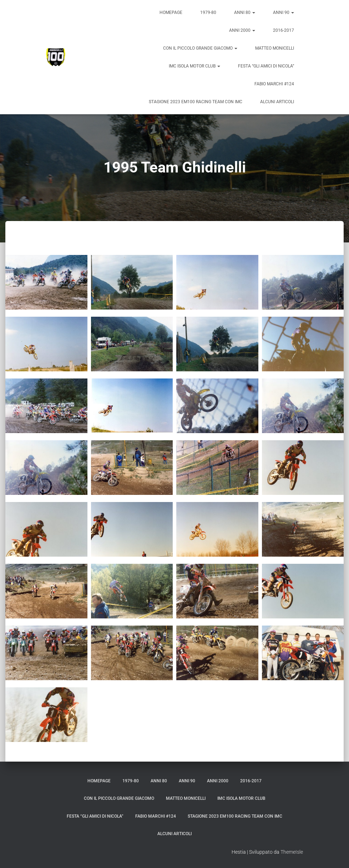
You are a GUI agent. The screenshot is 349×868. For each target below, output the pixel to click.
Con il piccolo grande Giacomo (200, 48)
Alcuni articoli (277, 102)
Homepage (171, 12)
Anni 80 (245, 12)
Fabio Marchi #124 (274, 84)
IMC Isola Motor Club (194, 66)
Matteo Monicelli (275, 48)
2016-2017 (284, 30)
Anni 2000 (242, 30)
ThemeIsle (292, 852)
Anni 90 (284, 12)
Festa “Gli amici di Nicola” (266, 66)
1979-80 (208, 12)
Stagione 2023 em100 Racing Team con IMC (196, 102)
